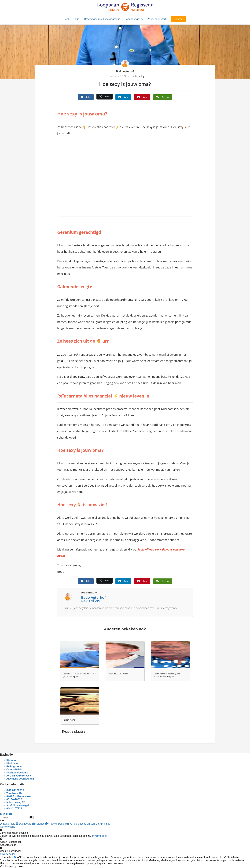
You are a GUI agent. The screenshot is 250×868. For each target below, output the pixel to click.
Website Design (56, 824)
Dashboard (24, 824)
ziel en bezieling (136, 76)
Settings (39, 824)
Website (86, 601)
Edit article (8, 824)
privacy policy (99, 836)
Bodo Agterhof (125, 71)
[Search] (31, 817)
